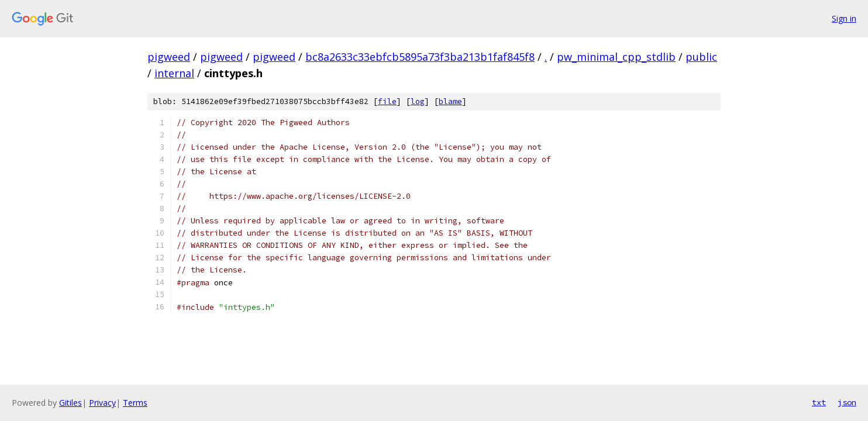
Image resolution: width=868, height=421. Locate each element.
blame (450, 101)
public (701, 57)
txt (819, 402)
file (387, 101)
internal (174, 73)
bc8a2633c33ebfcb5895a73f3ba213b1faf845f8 (420, 57)
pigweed (169, 57)
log (418, 101)
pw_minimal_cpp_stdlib (616, 57)
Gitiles (70, 403)
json (847, 402)
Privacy (102, 403)
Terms (135, 403)
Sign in (844, 18)
